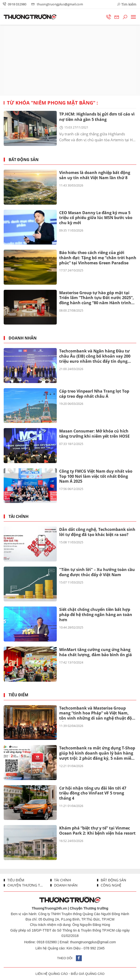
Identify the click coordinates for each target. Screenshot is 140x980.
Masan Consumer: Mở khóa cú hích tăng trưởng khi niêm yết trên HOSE (94, 434)
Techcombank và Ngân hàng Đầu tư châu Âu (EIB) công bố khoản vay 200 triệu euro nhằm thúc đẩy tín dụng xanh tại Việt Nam (95, 356)
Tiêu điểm (18, 695)
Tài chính (19, 517)
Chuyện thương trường (25, 885)
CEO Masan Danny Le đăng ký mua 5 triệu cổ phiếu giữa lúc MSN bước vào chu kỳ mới (96, 218)
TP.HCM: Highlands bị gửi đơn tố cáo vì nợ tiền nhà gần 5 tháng (97, 117)
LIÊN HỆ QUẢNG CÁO (52, 974)
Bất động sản (24, 160)
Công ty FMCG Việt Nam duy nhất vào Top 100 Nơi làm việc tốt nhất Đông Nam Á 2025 (96, 476)
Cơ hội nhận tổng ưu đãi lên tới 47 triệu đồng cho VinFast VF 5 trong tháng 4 (93, 793)
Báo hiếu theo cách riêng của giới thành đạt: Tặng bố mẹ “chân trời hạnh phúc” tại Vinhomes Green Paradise (98, 258)
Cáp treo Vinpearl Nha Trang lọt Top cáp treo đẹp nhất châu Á (94, 394)
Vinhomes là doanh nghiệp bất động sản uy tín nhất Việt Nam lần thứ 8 (95, 175)
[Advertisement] (70, 60)
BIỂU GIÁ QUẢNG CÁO (88, 974)
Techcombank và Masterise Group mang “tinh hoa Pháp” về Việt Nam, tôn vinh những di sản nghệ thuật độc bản (97, 713)
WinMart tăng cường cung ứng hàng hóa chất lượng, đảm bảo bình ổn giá (96, 652)
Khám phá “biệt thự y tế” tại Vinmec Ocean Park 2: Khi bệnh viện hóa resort (97, 831)
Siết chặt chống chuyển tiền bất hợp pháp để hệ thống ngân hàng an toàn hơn (96, 615)
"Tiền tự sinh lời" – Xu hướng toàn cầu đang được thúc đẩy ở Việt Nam (97, 572)
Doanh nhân (23, 338)
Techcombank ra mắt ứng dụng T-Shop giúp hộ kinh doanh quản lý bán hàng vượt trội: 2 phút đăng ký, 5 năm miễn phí (97, 753)
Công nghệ (111, 885)
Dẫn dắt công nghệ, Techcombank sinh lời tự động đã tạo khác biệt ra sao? (97, 532)
